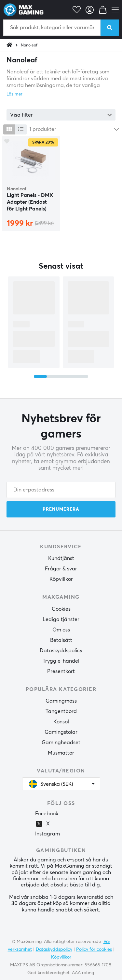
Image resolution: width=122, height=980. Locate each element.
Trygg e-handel (61, 661)
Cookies (61, 609)
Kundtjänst (61, 558)
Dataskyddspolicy (61, 651)
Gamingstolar (61, 732)
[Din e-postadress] (61, 490)
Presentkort (61, 671)
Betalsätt (61, 640)
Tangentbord (61, 711)
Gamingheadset (61, 743)
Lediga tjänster (61, 619)
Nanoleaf (29, 45)
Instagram (47, 834)
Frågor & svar (61, 569)
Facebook (47, 814)
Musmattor (61, 753)
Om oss (61, 630)
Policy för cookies (94, 949)
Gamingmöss (61, 701)
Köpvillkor (61, 579)
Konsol (61, 722)
